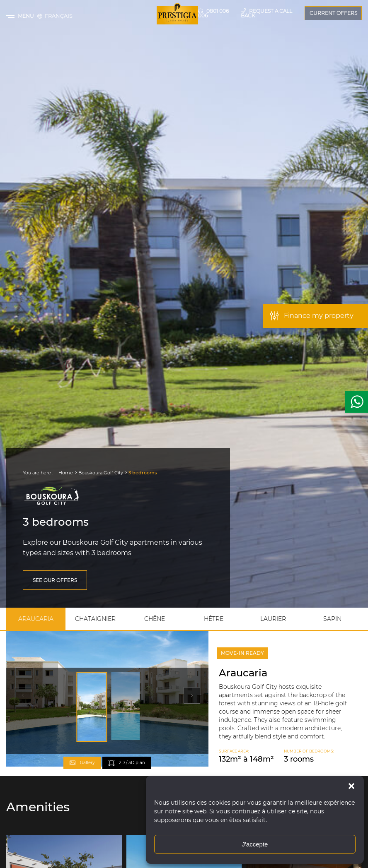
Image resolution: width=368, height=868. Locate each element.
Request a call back (266, 13)
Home (66, 473)
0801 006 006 (213, 13)
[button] (351, 786)
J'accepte (255, 844)
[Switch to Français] (59, 16)
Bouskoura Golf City (101, 473)
